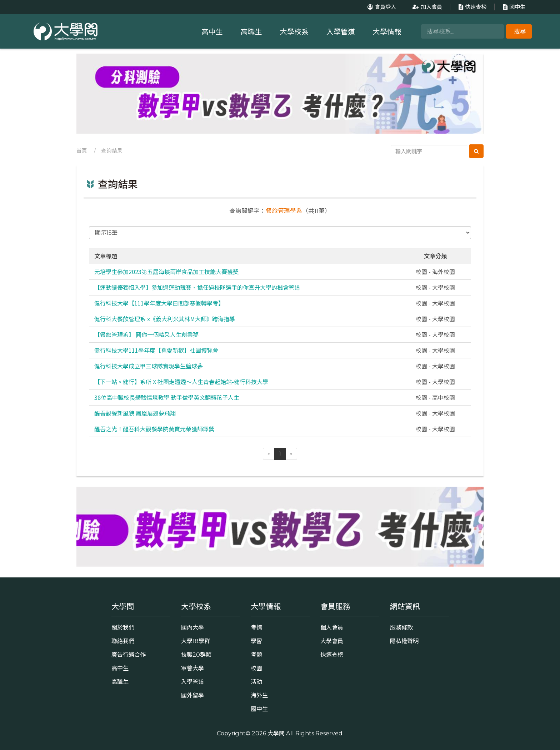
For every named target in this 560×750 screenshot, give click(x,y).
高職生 (251, 32)
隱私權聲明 (404, 641)
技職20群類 (196, 655)
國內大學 (192, 627)
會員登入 (381, 7)
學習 (256, 641)
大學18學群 (196, 641)
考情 (256, 627)
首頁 (82, 151)
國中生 (513, 7)
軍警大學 (192, 668)
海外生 (259, 695)
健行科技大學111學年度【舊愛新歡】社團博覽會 (156, 350)
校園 (256, 668)
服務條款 (401, 627)
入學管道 (341, 32)
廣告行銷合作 (129, 655)
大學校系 (294, 32)
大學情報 (387, 32)
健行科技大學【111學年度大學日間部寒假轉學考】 (159, 303)
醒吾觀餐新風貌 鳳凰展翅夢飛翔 (135, 413)
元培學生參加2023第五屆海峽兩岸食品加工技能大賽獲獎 (166, 272)
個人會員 (332, 627)
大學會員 (332, 641)
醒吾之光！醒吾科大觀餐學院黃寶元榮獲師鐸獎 (154, 429)
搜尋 (520, 31)
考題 (256, 655)
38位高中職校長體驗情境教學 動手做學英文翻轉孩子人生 (167, 397)
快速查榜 (472, 7)
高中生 (212, 32)
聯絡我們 (123, 641)
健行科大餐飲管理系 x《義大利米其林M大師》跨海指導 (165, 319)
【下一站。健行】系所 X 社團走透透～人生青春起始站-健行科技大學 (181, 382)
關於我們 (123, 627)
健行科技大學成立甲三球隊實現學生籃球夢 (149, 366)
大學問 (276, 733)
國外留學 (192, 695)
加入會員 (426, 7)
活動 (256, 682)
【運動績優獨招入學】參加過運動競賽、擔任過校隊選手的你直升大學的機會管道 (197, 287)
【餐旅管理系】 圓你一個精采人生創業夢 (146, 334)
